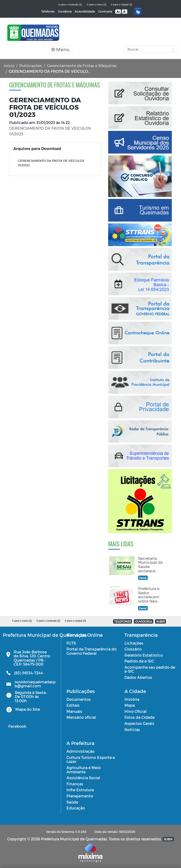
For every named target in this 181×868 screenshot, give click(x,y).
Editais (73, 705)
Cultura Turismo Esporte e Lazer (91, 759)
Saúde (72, 802)
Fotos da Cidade (140, 717)
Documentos (79, 699)
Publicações (31, 66)
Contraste (105, 11)
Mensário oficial (81, 717)
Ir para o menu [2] (97, 4)
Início (9, 66)
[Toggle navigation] (60, 49)
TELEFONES (123, 621)
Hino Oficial (136, 711)
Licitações (134, 643)
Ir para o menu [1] (22, 621)
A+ (118, 12)
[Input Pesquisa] (150, 49)
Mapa (130, 705)
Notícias (132, 729)
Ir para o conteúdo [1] (70, 4)
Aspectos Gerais (139, 723)
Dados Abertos (138, 677)
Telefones (48, 11)
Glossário (133, 649)
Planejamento (80, 796)
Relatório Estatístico (144, 655)
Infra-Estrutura (80, 790)
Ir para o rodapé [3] (121, 4)
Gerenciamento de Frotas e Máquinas (82, 66)
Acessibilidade (85, 11)
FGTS (71, 643)
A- (125, 12)
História (132, 699)
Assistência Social (83, 778)
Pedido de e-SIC (139, 661)
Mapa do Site (28, 709)
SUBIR (161, 621)
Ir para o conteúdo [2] (48, 621)
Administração (80, 751)
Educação (76, 808)
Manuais (74, 711)
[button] (174, 49)
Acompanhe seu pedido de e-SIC (150, 669)
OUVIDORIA (144, 621)
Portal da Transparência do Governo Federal (91, 651)
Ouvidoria (65, 11)
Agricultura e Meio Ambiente (84, 770)
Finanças (75, 784)
